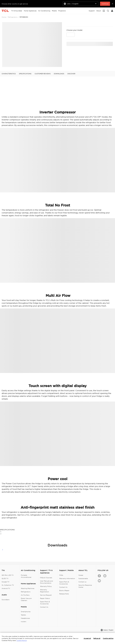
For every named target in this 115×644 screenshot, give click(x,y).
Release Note (64, 594)
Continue (105, 4)
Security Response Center (85, 586)
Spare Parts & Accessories (45, 603)
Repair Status (45, 598)
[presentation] (32, 45)
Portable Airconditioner (26, 576)
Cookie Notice (22, 640)
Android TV (6, 588)
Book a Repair (64, 590)
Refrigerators (13, 17)
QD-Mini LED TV (8, 575)
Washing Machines (28, 588)
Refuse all (97, 638)
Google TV (6, 582)
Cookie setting (108, 638)
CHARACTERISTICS (9, 74)
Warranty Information (67, 578)
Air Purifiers (25, 595)
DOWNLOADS (59, 74)
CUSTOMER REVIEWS (43, 74)
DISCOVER (71, 74)
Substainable (83, 578)
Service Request (46, 595)
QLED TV (5, 578)
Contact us (82, 582)
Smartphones (26, 612)
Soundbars (6, 600)
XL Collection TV (8, 585)
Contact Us (44, 607)
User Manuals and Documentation (46, 582)
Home (4, 17)
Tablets (23, 615)
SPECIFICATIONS (25, 74)
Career (81, 575)
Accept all (87, 638)
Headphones (25, 618)
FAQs (61, 575)
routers (24, 622)
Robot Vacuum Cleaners (26, 599)
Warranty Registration (45, 591)
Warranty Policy (46, 586)
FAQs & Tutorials (46, 578)
